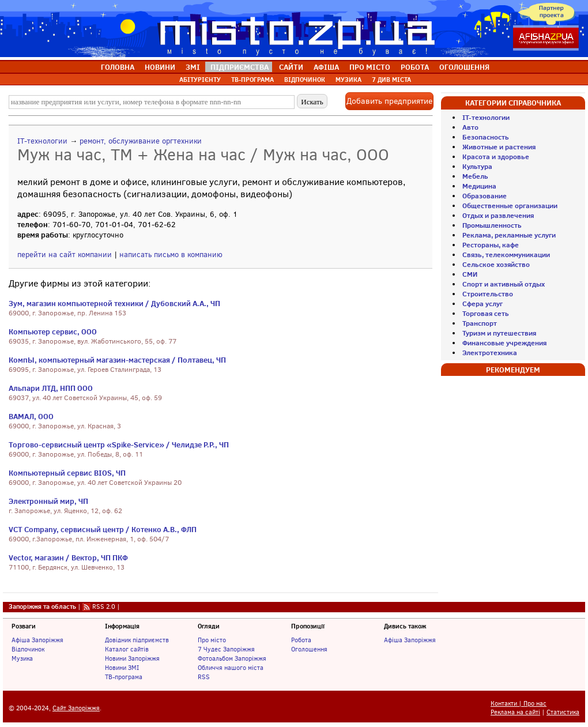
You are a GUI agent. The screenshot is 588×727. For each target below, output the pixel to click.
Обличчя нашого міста (231, 668)
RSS (204, 677)
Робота (301, 640)
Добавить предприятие (389, 101)
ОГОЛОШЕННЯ (464, 67)
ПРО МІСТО (370, 67)
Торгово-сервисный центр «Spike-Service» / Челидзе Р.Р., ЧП (119, 445)
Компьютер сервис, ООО (53, 332)
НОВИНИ (160, 67)
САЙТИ (291, 67)
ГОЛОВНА (118, 67)
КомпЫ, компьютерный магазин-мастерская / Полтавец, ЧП (117, 360)
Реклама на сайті (515, 712)
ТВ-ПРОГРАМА (252, 80)
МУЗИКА (348, 80)
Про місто (212, 640)
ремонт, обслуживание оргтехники (141, 141)
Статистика (563, 712)
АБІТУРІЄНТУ (200, 80)
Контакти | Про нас (519, 704)
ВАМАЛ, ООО (31, 416)
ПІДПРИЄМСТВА (240, 67)
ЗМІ (193, 67)
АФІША (326, 67)
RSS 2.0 (104, 607)
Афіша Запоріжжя (37, 640)
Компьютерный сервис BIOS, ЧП (67, 473)
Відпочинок (28, 649)
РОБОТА (415, 67)
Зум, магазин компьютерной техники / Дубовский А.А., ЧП (114, 303)
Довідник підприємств (137, 640)
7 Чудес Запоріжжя (226, 649)
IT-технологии (42, 141)
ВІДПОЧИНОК (305, 80)
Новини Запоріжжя (132, 658)
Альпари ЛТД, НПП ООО (51, 388)
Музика (22, 658)
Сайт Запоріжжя (76, 708)
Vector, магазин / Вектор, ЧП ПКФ (68, 558)
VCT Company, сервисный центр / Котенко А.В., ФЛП (103, 529)
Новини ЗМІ (122, 668)
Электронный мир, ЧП (48, 501)
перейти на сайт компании (65, 255)
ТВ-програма (124, 677)
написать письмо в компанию (171, 255)
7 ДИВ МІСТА (391, 80)
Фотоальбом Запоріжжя (232, 658)
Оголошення (309, 649)
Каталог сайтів (127, 649)
